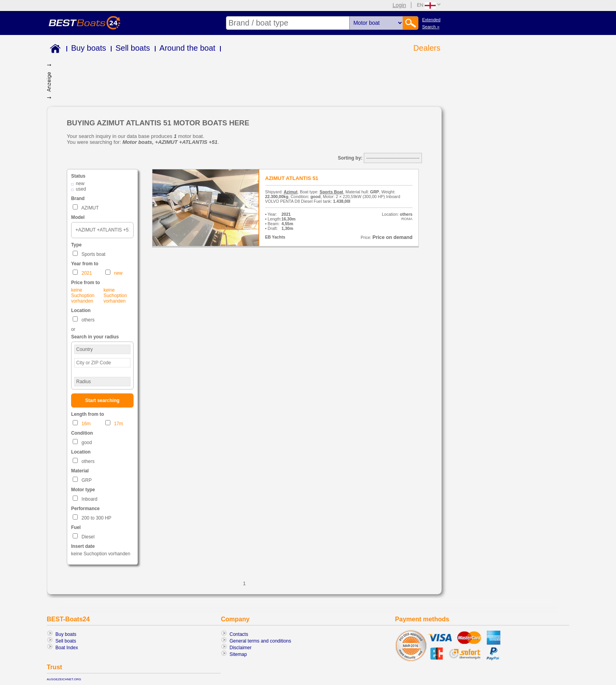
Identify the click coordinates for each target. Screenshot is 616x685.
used (81, 189)
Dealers (427, 48)
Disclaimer (240, 648)
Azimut (291, 192)
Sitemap (238, 654)
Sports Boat (332, 192)
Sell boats (133, 48)
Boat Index (67, 648)
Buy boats (89, 48)
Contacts (239, 634)
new (80, 184)
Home (54, 50)
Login (399, 5)
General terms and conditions (260, 641)
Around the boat (187, 48)
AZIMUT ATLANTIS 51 (292, 178)
